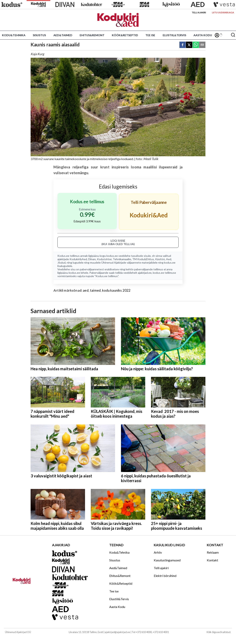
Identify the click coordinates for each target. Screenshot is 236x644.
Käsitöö (160, 259)
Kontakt (212, 560)
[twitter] (189, 45)
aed (86, 290)
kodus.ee (112, 256)
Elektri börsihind (165, 576)
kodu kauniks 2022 (116, 290)
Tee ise (150, 35)
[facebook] (183, 45)
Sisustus (39, 35)
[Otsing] (233, 35)
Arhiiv (158, 552)
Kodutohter (104, 259)
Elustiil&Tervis (174, 35)
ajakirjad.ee (145, 273)
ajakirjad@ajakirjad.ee (117, 632)
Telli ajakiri (199, 12)
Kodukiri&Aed (78, 259)
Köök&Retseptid (125, 35)
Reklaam (213, 552)
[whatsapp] (196, 45)
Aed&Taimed (63, 35)
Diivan (92, 259)
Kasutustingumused (167, 560)
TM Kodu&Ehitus (143, 259)
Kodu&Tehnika (14, 35)
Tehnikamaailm (122, 259)
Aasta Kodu (203, 35)
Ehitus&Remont (92, 35)
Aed (169, 259)
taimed (95, 290)
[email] (202, 45)
